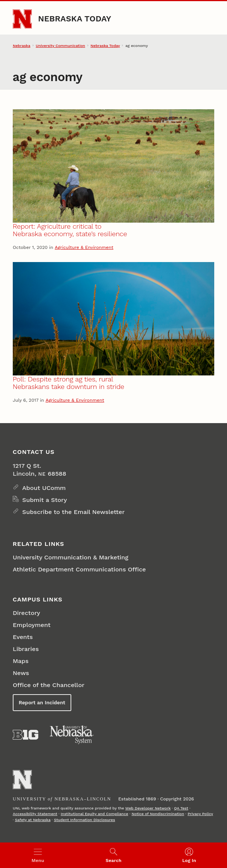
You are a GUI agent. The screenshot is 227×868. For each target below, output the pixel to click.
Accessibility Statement (35, 814)
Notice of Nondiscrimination (158, 814)
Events (23, 637)
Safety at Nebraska (33, 820)
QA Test (181, 808)
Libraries (26, 649)
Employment (32, 625)
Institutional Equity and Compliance (95, 814)
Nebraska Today (74, 19)
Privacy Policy (200, 814)
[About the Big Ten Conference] (26, 735)
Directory (26, 613)
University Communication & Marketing (71, 557)
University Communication (60, 45)
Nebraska (22, 45)
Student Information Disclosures (85, 820)
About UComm (44, 488)
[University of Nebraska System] (72, 735)
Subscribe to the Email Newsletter (73, 512)
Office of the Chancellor (49, 685)
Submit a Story (44, 500)
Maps (21, 661)
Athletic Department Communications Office (79, 569)
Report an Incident (42, 702)
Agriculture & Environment (84, 247)
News (21, 673)
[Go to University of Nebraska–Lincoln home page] (22, 19)
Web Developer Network (148, 808)
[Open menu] (38, 855)
